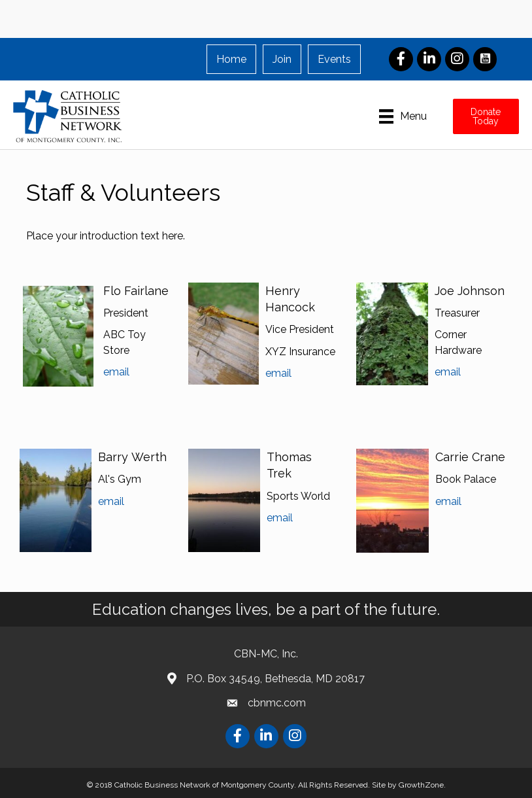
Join (282, 59)
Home (231, 59)
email (116, 372)
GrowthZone (421, 785)
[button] (486, 116)
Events (334, 59)
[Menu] (403, 116)
